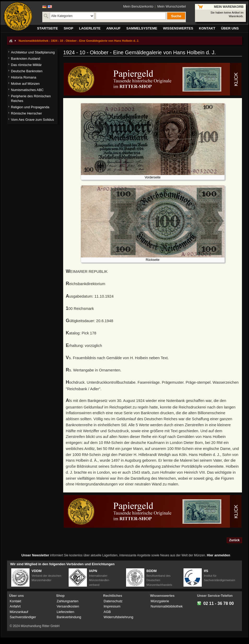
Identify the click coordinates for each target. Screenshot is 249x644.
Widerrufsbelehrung (118, 617)
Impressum (112, 606)
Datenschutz (113, 601)
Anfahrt (15, 606)
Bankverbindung (69, 617)
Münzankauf (19, 612)
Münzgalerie (160, 601)
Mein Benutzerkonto (138, 6)
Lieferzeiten (65, 612)
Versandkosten (68, 606)
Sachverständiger (23, 617)
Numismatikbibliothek (167, 606)
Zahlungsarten (67, 601)
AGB (107, 612)
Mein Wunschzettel (171, 6)
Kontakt (15, 601)
